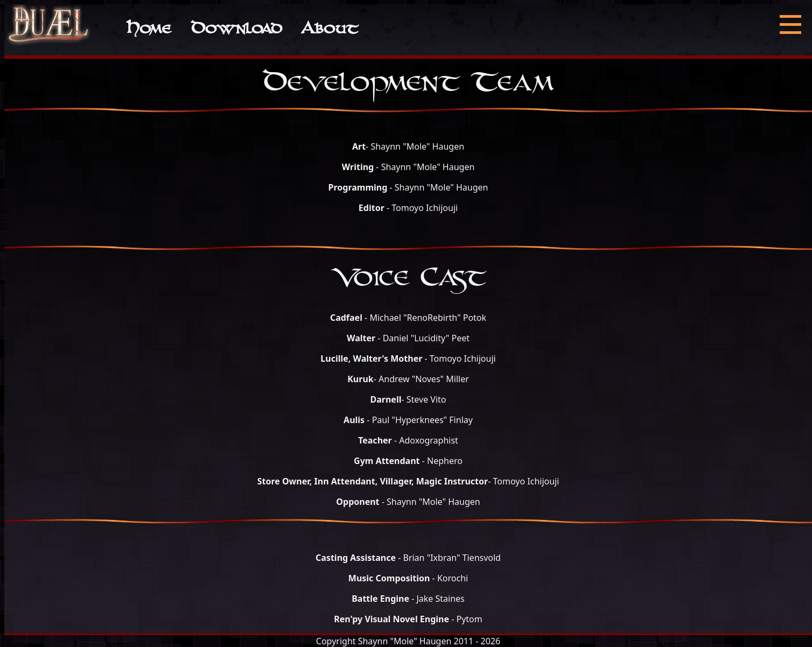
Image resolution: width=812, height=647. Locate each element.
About (330, 30)
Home (148, 30)
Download (236, 30)
